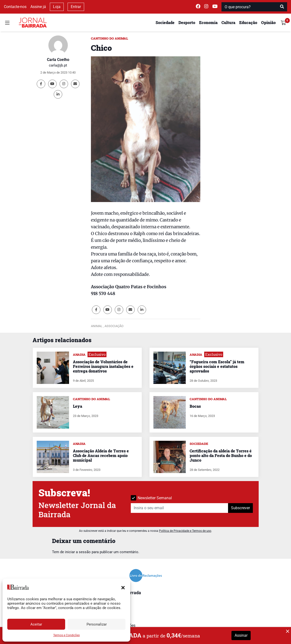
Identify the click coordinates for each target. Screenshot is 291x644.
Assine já (38, 7)
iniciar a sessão (78, 552)
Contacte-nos (15, 7)
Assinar (241, 635)
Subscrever (240, 508)
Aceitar (36, 624)
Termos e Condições (66, 635)
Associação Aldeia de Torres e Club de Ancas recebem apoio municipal (101, 455)
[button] (123, 587)
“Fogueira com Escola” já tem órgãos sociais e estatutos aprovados (217, 366)
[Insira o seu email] (180, 508)
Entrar (76, 7)
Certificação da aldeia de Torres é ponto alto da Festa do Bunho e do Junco (221, 455)
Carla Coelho (58, 60)
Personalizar (97, 624)
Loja (57, 7)
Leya (78, 406)
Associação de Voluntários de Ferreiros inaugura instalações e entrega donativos (103, 366)
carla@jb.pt (58, 65)
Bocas (195, 406)
